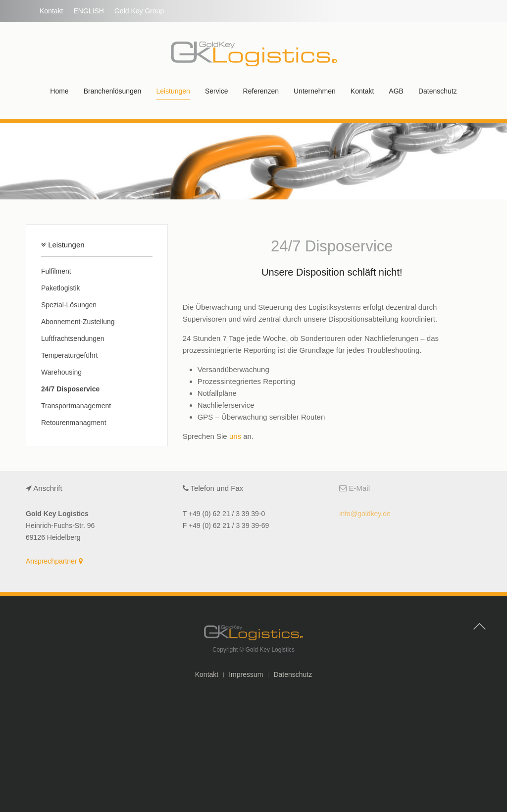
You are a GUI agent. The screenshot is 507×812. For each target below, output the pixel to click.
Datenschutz (438, 91)
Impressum (246, 674)
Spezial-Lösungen (69, 305)
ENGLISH (88, 11)
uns (235, 436)
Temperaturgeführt (69, 355)
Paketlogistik (61, 288)
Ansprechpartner (54, 561)
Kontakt (51, 11)
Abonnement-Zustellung (78, 322)
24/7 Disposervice (70, 389)
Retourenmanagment (74, 423)
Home (59, 91)
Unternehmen (315, 91)
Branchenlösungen (113, 91)
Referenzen (261, 91)
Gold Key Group (139, 11)
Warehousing (61, 372)
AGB (396, 91)
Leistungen (173, 91)
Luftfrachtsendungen (73, 338)
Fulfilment (56, 271)
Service (217, 91)
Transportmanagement (76, 406)
